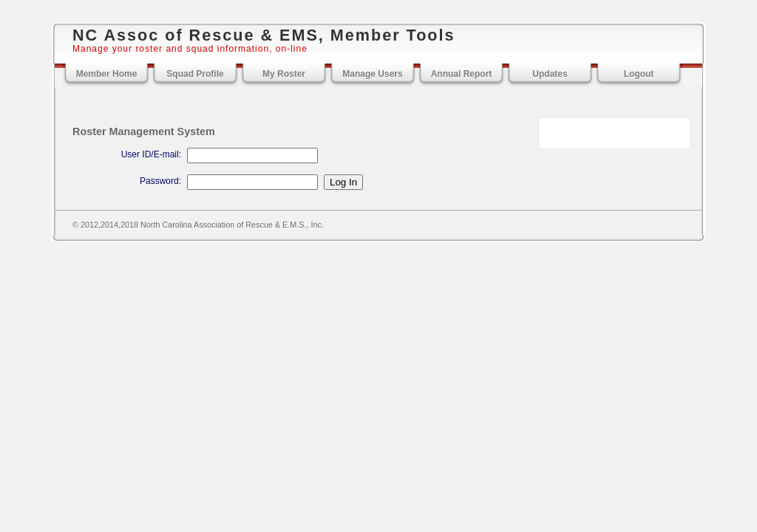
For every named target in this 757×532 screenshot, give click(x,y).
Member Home (107, 74)
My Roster (284, 74)
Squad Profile (195, 74)
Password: (160, 181)
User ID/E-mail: (151, 154)
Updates (550, 74)
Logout (639, 74)
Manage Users (372, 74)
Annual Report (462, 74)
